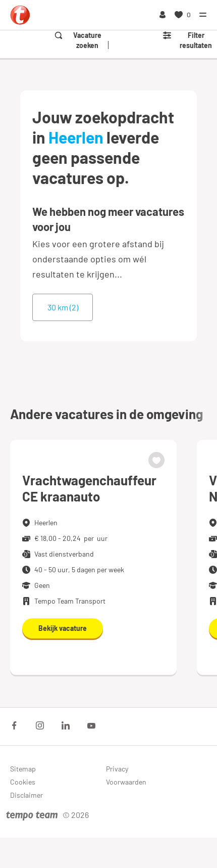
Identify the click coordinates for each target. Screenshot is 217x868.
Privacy (117, 769)
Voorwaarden (126, 782)
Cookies (23, 782)
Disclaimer (26, 795)
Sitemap (23, 769)
